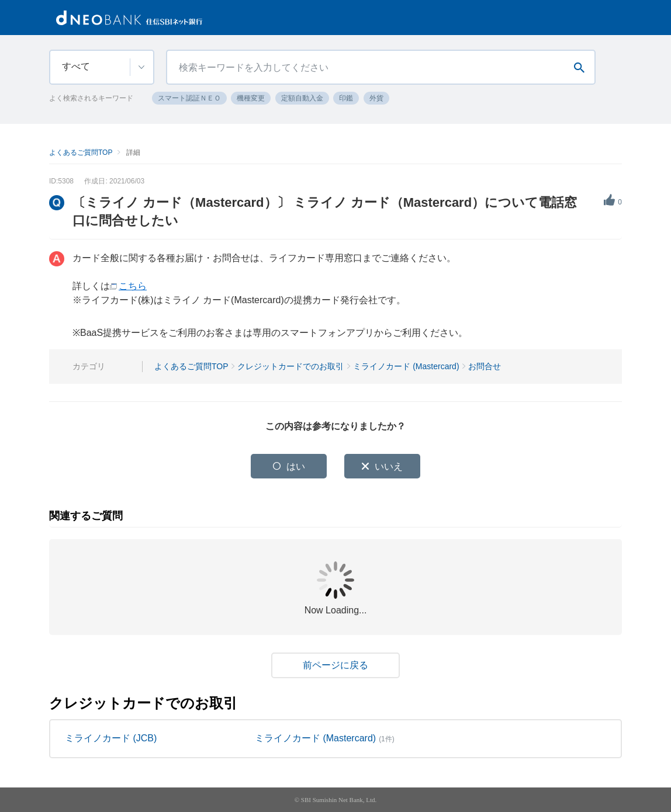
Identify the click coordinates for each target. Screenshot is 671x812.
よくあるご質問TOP (81, 152)
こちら (133, 286)
